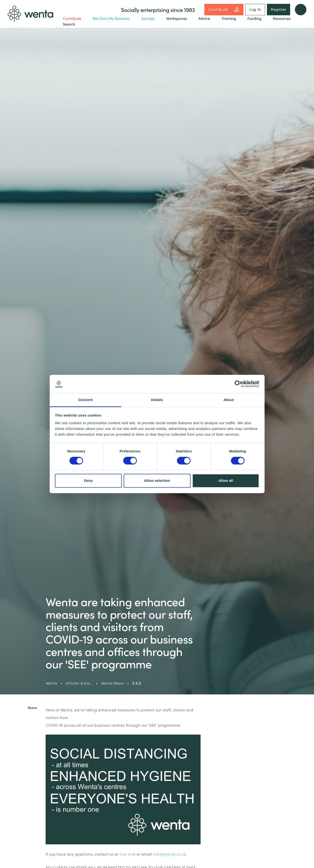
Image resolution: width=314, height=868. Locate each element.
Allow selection (157, 481)
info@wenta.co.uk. (170, 854)
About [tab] (229, 400)
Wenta (51, 683)
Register (279, 9)
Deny (88, 481)
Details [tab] (157, 400)
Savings (148, 18)
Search (69, 24)
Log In (255, 9)
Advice (204, 18)
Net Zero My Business (111, 18)
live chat (128, 854)
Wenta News (112, 683)
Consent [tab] (85, 400)
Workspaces (177, 18)
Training (229, 18)
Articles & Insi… (79, 683)
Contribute (224, 9)
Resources (282, 18)
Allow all (226, 481)
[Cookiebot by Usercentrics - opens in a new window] (238, 384)
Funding (254, 18)
